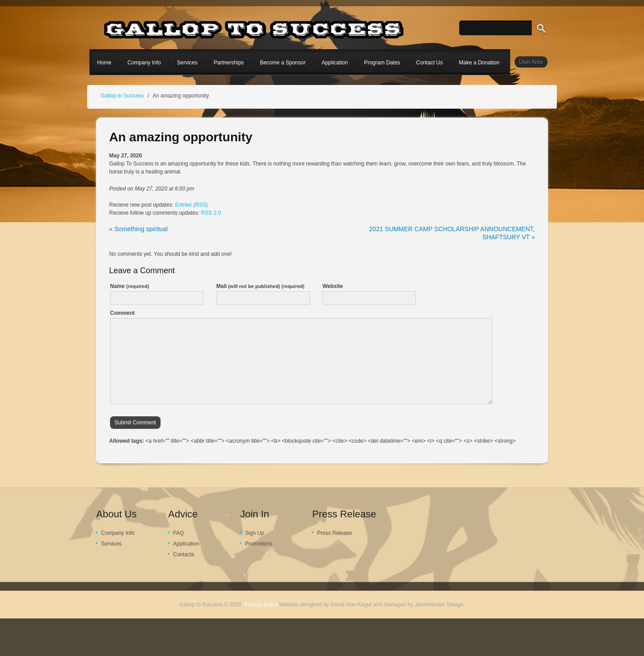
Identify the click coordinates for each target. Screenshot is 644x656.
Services (111, 544)
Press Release (335, 533)
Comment (122, 313)
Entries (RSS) (191, 205)
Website (333, 286)
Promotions (259, 544)
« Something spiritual (138, 229)
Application (186, 544)
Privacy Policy (261, 605)
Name (129, 286)
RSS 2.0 (211, 213)
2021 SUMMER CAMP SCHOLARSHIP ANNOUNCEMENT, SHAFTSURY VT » (452, 233)
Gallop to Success (122, 96)
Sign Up (255, 533)
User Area (531, 62)
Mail (261, 286)
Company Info (118, 533)
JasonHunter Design (439, 605)
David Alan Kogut (351, 605)
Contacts (184, 554)
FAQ (178, 533)
